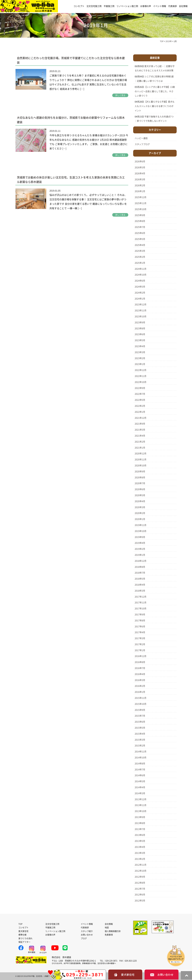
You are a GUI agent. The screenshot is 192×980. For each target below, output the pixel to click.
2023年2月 (140, 358)
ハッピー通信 (141, 138)
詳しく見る (120, 95)
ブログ (84, 938)
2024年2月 (140, 293)
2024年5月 (140, 287)
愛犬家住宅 (23, 931)
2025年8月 (140, 221)
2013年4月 (140, 847)
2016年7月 (140, 668)
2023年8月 (140, 328)
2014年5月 (140, 781)
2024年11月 (141, 269)
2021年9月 (140, 424)
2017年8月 (140, 621)
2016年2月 (140, 686)
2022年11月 (141, 376)
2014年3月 (140, 793)
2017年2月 (140, 644)
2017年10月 (141, 609)
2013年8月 (140, 823)
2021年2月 (140, 442)
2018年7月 (140, 573)
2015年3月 (140, 740)
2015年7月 (140, 716)
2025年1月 (140, 263)
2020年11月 (141, 460)
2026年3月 (140, 179)
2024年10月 (141, 275)
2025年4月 (140, 245)
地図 (107, 928)
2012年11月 (141, 865)
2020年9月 (140, 471)
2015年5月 (140, 728)
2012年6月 (140, 895)
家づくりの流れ (25, 938)
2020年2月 (140, 513)
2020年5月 (140, 495)
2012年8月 (140, 883)
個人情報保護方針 (113, 931)
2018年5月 (140, 579)
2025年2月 (140, 257)
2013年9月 (140, 817)
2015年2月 (140, 746)
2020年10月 (141, 465)
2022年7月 (140, 394)
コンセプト (79, 6)
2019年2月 (140, 549)
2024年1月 (140, 299)
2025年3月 (140, 251)
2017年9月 (140, 615)
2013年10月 (141, 811)
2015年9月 (140, 710)
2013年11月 (141, 805)
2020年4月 (140, 501)
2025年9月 (140, 215)
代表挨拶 (172, 6)
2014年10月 (141, 758)
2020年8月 (140, 477)
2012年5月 (140, 901)
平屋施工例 (109, 6)
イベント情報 (160, 6)
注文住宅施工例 (94, 6)
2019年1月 (140, 555)
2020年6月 (140, 489)
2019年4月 (140, 543)
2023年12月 (141, 304)
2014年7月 (140, 770)
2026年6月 (140, 161)
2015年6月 (140, 722)
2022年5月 (140, 400)
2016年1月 (140, 692)
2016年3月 (140, 680)
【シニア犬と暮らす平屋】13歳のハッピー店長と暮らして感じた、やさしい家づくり (155, 91)
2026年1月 (140, 191)
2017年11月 (141, 603)
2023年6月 (140, 334)
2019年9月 (140, 537)
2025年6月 (140, 233)
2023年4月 (140, 346)
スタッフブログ (142, 144)
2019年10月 (141, 531)
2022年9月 (140, 388)
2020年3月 (140, 507)
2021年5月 (140, 430)
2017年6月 (140, 626)
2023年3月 (140, 352)
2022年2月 (140, 406)
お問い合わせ (87, 935)
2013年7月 (140, 829)
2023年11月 (141, 310)
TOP (20, 924)
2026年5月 (140, 167)
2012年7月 (140, 889)
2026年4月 (140, 173)
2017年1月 (140, 650)
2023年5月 (140, 340)
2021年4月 (140, 436)
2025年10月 (141, 209)
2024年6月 (140, 281)
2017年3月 (140, 638)
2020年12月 (141, 454)
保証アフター (24, 942)
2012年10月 (141, 871)
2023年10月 (141, 316)
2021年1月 (140, 448)
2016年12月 (141, 656)
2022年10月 (141, 382)
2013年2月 (140, 859)
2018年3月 (140, 591)
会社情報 (183, 6)
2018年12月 (141, 561)
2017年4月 (140, 632)
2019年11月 (141, 525)
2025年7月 (140, 227)
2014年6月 (140, 775)
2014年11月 (141, 752)
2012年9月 (140, 877)
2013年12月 (141, 799)
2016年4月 (140, 674)
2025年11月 (141, 203)
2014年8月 (140, 764)
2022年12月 (141, 370)
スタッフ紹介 (87, 931)
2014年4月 (140, 787)
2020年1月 (140, 519)
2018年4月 (140, 585)
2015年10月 (141, 704)
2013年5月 (140, 841)
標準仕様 (22, 935)
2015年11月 (141, 698)
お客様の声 (146, 6)
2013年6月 (140, 835)
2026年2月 (140, 185)
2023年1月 (140, 364)
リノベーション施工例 (127, 6)
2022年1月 (140, 412)
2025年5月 (140, 239)
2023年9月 (140, 322)
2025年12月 (141, 197)
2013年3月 (140, 853)
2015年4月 (140, 734)
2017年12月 (141, 597)
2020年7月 (140, 483)
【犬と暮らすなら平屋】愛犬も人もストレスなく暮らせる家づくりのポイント (155, 106)
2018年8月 (140, 567)
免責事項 (109, 935)
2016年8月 (140, 662)
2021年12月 (141, 418)
